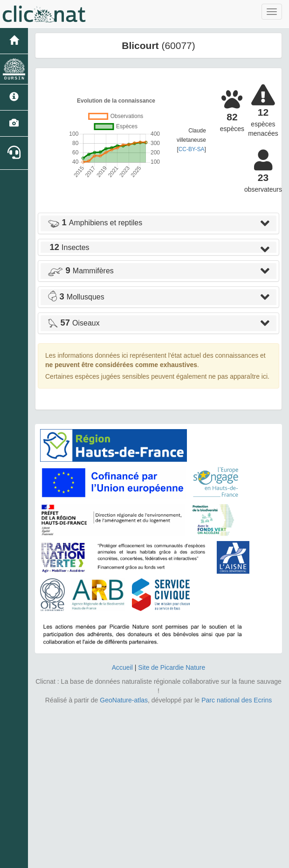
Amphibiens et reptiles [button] (95, 223)
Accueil (122, 667)
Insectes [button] (69, 247)
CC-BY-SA (192, 149)
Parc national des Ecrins (237, 700)
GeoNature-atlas (124, 700)
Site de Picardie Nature (172, 667)
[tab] (158, 223)
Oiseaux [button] (74, 323)
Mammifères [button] (81, 271)
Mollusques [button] (76, 297)
